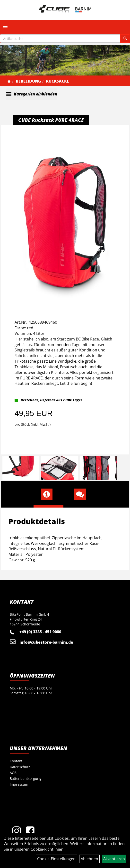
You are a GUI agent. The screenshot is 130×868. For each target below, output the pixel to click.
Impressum (19, 784)
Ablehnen (89, 859)
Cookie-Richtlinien (47, 849)
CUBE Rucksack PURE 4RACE (51, 120)
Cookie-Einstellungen (56, 859)
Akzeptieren (114, 859)
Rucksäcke (57, 81)
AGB (13, 773)
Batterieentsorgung (26, 778)
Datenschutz (20, 767)
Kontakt (16, 761)
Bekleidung (28, 81)
